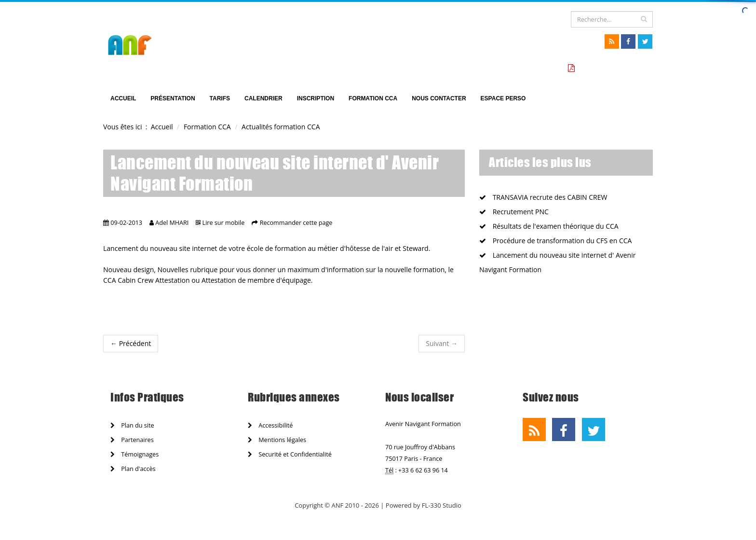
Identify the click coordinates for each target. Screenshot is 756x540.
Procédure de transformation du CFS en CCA (555, 241)
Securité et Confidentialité (290, 454)
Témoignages (135, 454)
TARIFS (220, 98)
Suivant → (442, 343)
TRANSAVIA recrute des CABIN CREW (543, 197)
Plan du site (132, 425)
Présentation (173, 98)
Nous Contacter (439, 98)
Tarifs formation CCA (612, 68)
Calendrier (263, 98)
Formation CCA (373, 98)
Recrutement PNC (514, 212)
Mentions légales (277, 440)
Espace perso (503, 98)
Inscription (316, 98)
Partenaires (132, 440)
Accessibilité (270, 425)
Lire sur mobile (224, 223)
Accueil (123, 98)
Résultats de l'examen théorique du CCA (549, 226)
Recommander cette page (296, 223)
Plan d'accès (133, 469)
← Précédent (131, 343)
